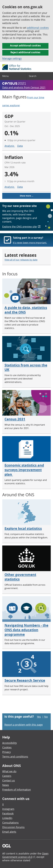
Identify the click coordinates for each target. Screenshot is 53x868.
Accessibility (10, 743)
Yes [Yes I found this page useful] (39, 717)
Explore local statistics (23, 528)
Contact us (9, 780)
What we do (9, 771)
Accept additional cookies (25, 45)
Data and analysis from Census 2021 (24, 87)
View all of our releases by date (21, 260)
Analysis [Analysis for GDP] (10, 146)
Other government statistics (20, 577)
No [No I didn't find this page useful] (46, 717)
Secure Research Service (25, 680)
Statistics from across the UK (26, 367)
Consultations (10, 823)
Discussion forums (13, 827)
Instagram (8, 809)
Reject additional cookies (25, 52)
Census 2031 (15, 419)
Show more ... (26, 196)
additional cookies (38, 28)
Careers (7, 776)
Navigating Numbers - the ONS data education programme (26, 630)
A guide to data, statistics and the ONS (26, 310)
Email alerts (9, 832)
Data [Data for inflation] (20, 187)
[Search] (40, 76)
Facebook (8, 813)
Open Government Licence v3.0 (25, 855)
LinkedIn (7, 818)
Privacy (7, 752)
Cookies (7, 747)
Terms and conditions (15, 757)
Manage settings (12, 58)
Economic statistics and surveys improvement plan (24, 470)
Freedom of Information (17, 790)
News (6, 785)
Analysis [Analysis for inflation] (10, 187)
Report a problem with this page (24, 725)
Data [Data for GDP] (20, 146)
